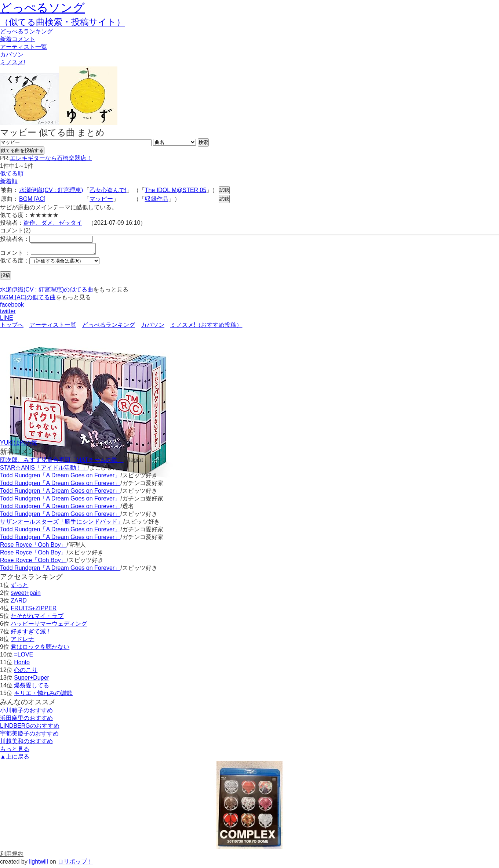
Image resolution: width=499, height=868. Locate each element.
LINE (7, 320)
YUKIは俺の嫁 (19, 445)
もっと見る (15, 751)
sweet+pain (26, 595)
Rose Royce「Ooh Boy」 (33, 547)
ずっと (19, 587)
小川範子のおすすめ (26, 713)
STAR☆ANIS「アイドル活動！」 (44, 470)
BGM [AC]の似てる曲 (28, 299)
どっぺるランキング (109, 327)
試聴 (224, 190)
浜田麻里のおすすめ (26, 720)
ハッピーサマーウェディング (49, 626)
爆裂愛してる (32, 688)
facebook (12, 307)
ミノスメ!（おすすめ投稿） (206, 327)
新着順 (9, 181)
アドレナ (22, 641)
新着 (18, 39)
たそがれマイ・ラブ (37, 618)
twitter (8, 313)
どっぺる (26, 31)
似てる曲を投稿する (22, 150)
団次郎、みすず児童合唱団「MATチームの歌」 (62, 462)
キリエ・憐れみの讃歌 (43, 695)
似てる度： (15, 263)
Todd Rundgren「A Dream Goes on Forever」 (60, 478)
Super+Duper (32, 680)
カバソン (12, 55)
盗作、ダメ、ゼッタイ (53, 223)
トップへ (12, 327)
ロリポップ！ (75, 864)
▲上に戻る (15, 759)
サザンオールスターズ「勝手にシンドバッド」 (62, 524)
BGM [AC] (32, 199)
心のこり (26, 672)
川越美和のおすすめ (26, 743)
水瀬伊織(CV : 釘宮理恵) (51, 190)
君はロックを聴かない (40, 649)
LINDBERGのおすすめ (30, 728)
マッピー (101, 199)
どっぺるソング (42, 8)
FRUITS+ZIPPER (34, 610)
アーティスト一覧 (53, 327)
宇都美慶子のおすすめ (29, 736)
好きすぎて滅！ (31, 634)
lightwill (39, 864)
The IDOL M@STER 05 (176, 190)
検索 (203, 142)
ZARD (19, 603)
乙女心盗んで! (108, 190)
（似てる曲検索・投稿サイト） (63, 22)
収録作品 (157, 199)
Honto (22, 664)
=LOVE (23, 657)
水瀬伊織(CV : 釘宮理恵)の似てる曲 (47, 292)
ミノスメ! (12, 62)
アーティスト (23, 47)
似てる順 (12, 173)
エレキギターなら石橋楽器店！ (51, 158)
